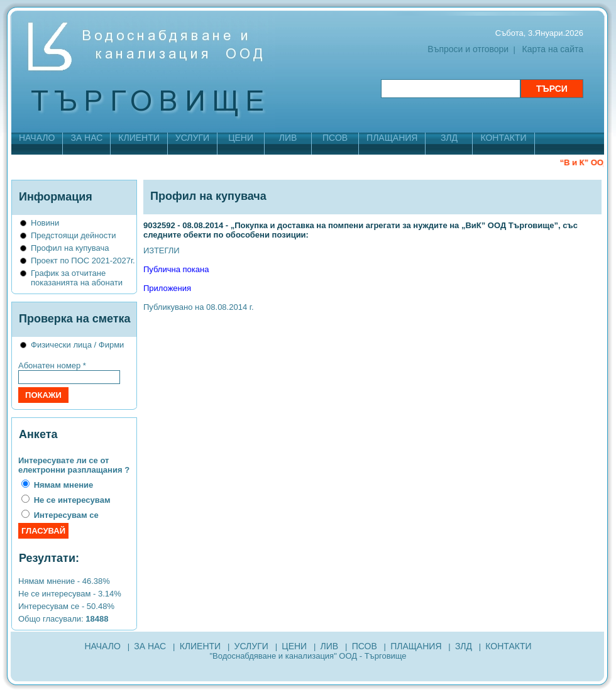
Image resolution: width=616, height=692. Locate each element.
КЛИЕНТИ (139, 138)
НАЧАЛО (37, 138)
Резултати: (49, 558)
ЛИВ (288, 138)
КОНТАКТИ (503, 138)
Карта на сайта (553, 49)
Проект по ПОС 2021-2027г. (83, 261)
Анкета (38, 434)
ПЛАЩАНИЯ (392, 138)
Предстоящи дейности (73, 235)
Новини (45, 223)
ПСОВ (335, 138)
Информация (56, 197)
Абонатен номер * (52, 365)
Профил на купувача (70, 248)
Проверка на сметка (75, 319)
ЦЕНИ (241, 138)
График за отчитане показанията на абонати (77, 278)
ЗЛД (449, 138)
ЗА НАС (86, 138)
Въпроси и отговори (468, 49)
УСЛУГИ (192, 138)
